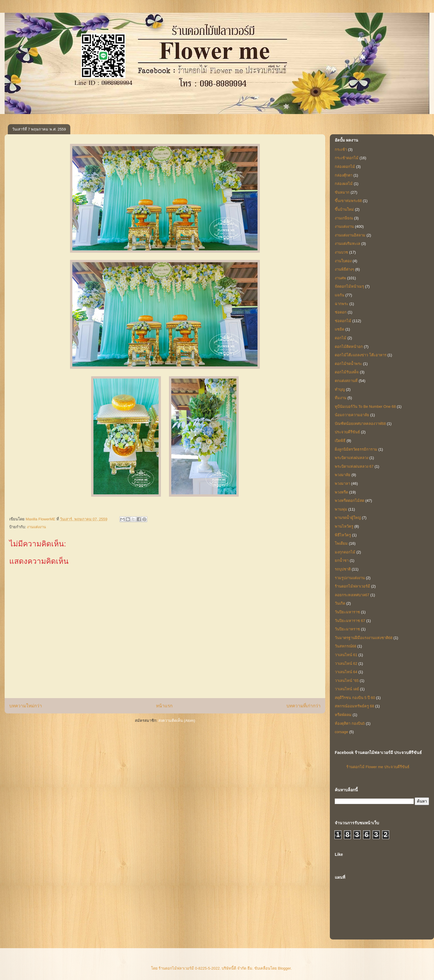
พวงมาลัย (343, 475)
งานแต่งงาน (36, 527)
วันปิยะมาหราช (347, 629)
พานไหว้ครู (344, 526)
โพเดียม (341, 543)
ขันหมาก (342, 192)
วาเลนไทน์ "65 (347, 681)
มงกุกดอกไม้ (345, 552)
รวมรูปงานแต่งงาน (350, 578)
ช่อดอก (341, 312)
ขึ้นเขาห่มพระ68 (348, 201)
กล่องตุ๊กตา (344, 175)
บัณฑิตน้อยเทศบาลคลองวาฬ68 (360, 424)
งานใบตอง (343, 261)
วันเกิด (340, 603)
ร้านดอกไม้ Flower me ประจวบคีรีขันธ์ (378, 767)
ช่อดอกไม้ (343, 321)
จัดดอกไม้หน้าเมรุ (349, 286)
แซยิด (340, 329)
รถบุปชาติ (343, 569)
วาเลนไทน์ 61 (346, 655)
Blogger (284, 968)
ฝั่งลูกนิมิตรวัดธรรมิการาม (356, 449)
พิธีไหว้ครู (343, 535)
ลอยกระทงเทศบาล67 (352, 595)
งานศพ (340, 278)
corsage (341, 732)
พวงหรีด (341, 492)
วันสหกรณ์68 (345, 646)
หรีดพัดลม (343, 715)
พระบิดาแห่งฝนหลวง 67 (354, 466)
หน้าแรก (164, 706)
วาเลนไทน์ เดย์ (347, 689)
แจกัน (340, 295)
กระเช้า (341, 149)
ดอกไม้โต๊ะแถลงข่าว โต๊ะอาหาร (361, 355)
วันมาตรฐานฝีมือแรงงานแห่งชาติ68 (364, 638)
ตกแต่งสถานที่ (346, 381)
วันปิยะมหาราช (347, 612)
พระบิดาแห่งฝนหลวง (352, 458)
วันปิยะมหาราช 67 (350, 621)
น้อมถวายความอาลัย (352, 415)
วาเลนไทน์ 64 (346, 672)
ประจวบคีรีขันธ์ (347, 432)
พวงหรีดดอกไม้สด (350, 501)
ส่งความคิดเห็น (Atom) (177, 721)
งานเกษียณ (344, 218)
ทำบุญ (340, 389)
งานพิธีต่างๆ (344, 269)
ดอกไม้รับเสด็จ (347, 372)
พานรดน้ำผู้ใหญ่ (348, 518)
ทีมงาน (341, 398)
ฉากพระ (342, 304)
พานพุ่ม (341, 509)
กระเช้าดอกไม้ (347, 158)
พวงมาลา (342, 483)
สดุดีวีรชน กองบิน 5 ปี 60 (355, 698)
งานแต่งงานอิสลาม (350, 235)
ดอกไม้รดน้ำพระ (348, 364)
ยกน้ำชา (342, 560)
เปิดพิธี (340, 441)
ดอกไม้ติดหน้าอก (349, 347)
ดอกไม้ (341, 338)
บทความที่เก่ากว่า (304, 706)
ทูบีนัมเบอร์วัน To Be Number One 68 (365, 407)
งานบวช (341, 252)
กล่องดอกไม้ (345, 167)
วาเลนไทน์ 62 (346, 664)
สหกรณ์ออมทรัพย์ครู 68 (354, 706)
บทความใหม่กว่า (26, 706)
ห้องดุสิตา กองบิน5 (350, 723)
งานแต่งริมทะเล (347, 244)
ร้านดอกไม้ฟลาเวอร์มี (352, 586)
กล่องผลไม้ (344, 184)
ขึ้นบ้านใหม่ (344, 209)
